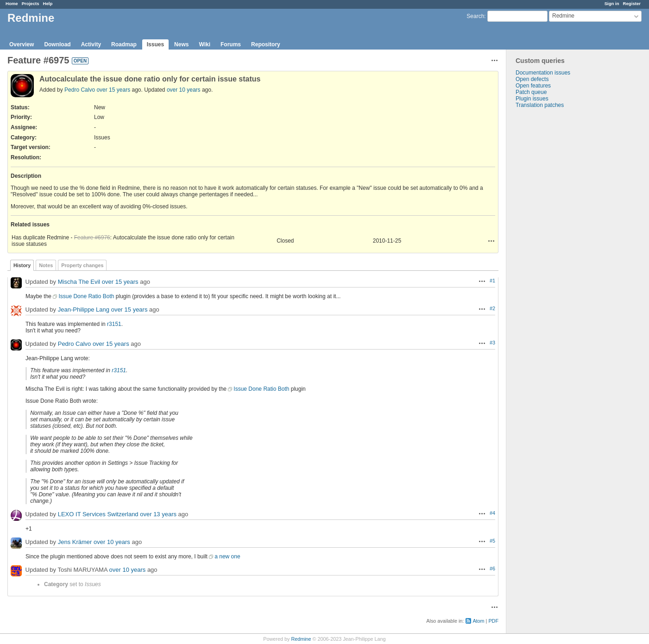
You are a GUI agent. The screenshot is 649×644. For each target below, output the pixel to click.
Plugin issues (532, 99)
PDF (493, 621)
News (181, 44)
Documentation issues (543, 73)
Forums (231, 44)
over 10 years (184, 90)
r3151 (114, 324)
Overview (22, 44)
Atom (478, 621)
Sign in (612, 3)
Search (475, 16)
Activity (91, 44)
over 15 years (113, 90)
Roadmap (124, 44)
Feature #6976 (92, 238)
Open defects (532, 79)
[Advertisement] (553, 254)
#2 (492, 308)
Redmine (301, 639)
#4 (492, 513)
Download (57, 44)
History (22, 265)
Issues (155, 44)
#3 (492, 343)
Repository (266, 44)
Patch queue (531, 92)
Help (48, 3)
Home (12, 3)
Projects (31, 3)
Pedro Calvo (80, 90)
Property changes (82, 265)
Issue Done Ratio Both (86, 296)
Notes (46, 265)
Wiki (205, 44)
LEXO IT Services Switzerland (98, 514)
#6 (492, 569)
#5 (492, 541)
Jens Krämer (75, 542)
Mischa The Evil (79, 282)
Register (632, 3)
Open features (533, 86)
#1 (492, 281)
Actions (491, 241)
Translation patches (540, 105)
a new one (227, 556)
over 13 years (158, 514)
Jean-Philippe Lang (84, 309)
